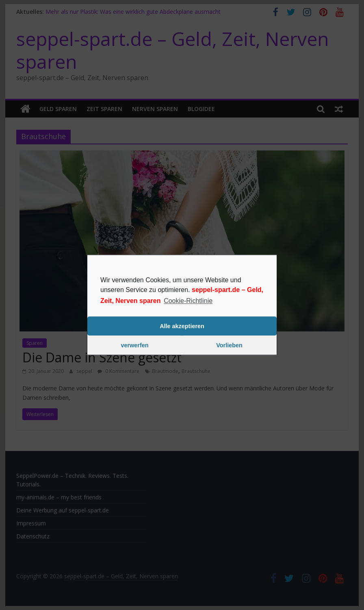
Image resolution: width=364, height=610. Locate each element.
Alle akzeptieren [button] (182, 326)
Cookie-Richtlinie (188, 301)
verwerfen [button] (135, 345)
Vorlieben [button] (229, 345)
